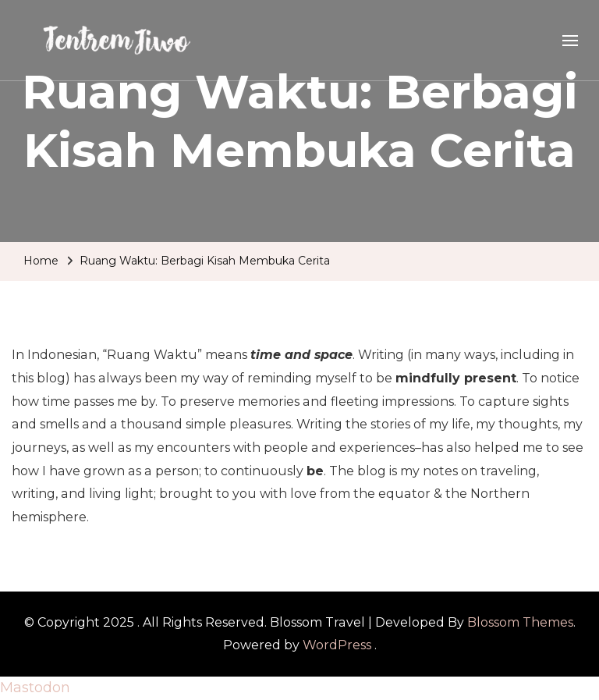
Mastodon (35, 688)
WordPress (337, 645)
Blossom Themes (520, 622)
